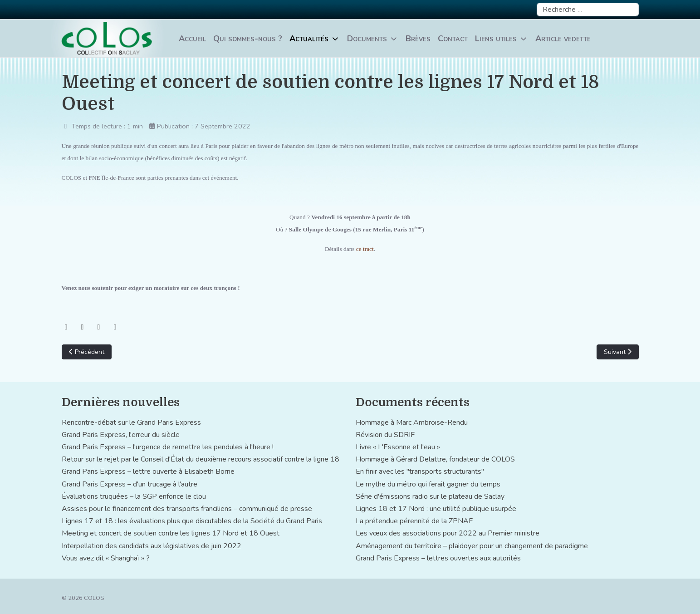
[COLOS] (108, 38)
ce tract (365, 249)
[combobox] (588, 10)
